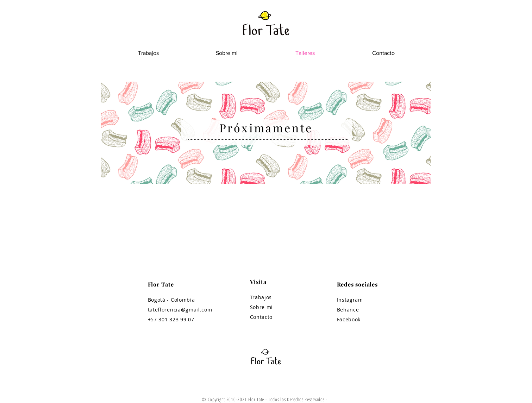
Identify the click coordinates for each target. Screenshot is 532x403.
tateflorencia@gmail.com (180, 310)
